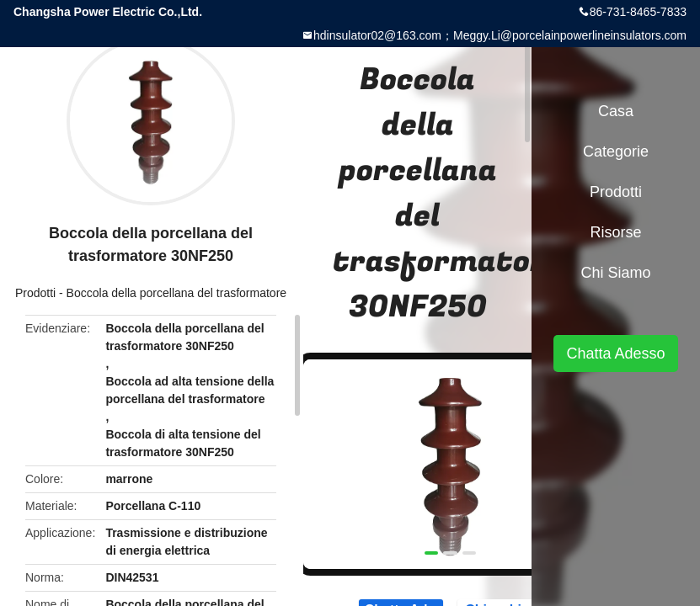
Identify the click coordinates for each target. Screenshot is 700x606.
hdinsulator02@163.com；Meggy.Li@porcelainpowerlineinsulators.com (500, 35)
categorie (616, 151)
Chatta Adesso (615, 353)
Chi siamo (615, 273)
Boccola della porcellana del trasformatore (176, 293)
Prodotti (35, 293)
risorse (615, 232)
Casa (616, 111)
